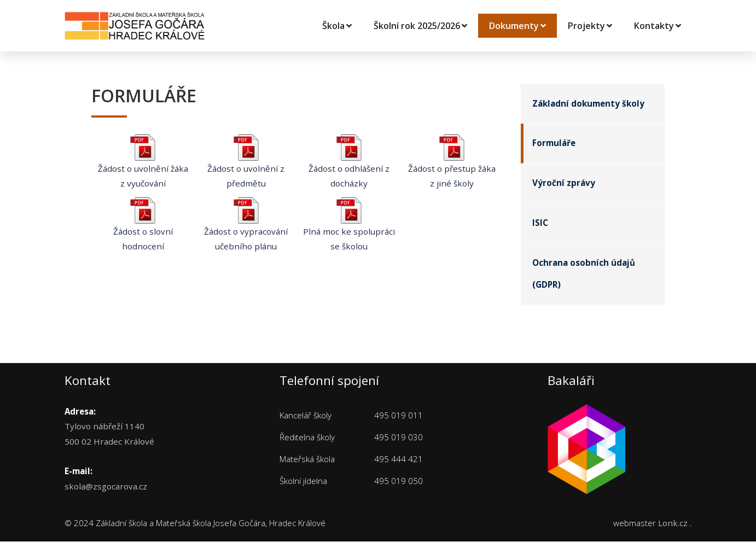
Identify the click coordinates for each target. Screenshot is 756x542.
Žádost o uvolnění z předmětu (246, 165)
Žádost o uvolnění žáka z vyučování (143, 165)
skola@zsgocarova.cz (106, 486)
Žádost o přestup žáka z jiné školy (452, 165)
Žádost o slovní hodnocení (143, 228)
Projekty (590, 26)
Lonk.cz (673, 523)
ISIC (540, 224)
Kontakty (658, 26)
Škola (337, 26)
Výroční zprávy (564, 184)
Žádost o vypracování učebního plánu (246, 228)
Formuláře (554, 144)
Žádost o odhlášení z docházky (349, 165)
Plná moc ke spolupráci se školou (349, 228)
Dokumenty (517, 26)
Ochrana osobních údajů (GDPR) (584, 275)
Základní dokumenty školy (588, 104)
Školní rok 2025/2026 (420, 26)
